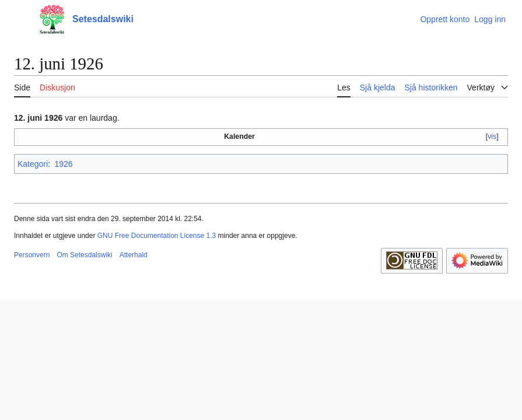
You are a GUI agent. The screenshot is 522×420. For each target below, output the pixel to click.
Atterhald (134, 255)
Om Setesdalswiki (84, 255)
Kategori (33, 164)
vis (492, 136)
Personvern (32, 255)
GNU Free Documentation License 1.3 (157, 236)
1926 (63, 164)
